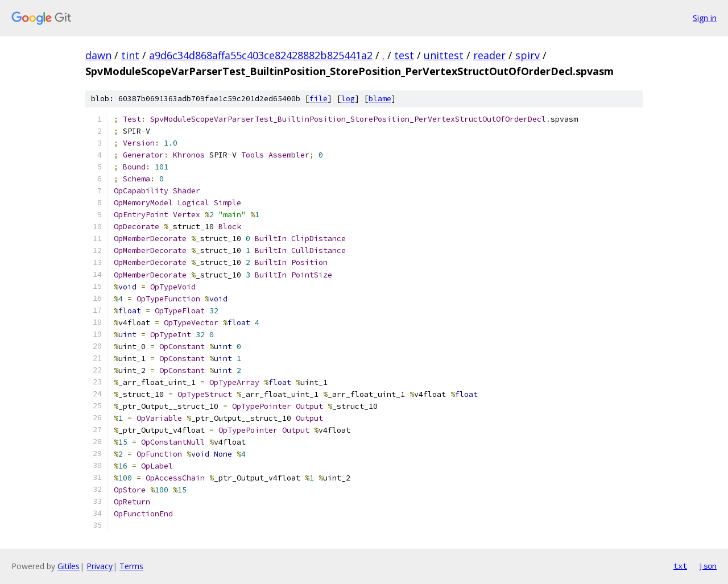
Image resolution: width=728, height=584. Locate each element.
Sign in (705, 18)
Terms (131, 566)
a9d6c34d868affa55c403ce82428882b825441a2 (261, 55)
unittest (444, 55)
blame (380, 99)
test (404, 55)
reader (489, 55)
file (318, 99)
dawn (98, 55)
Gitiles (69, 566)
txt (680, 566)
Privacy (100, 566)
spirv (528, 55)
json (708, 566)
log (348, 99)
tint (130, 55)
